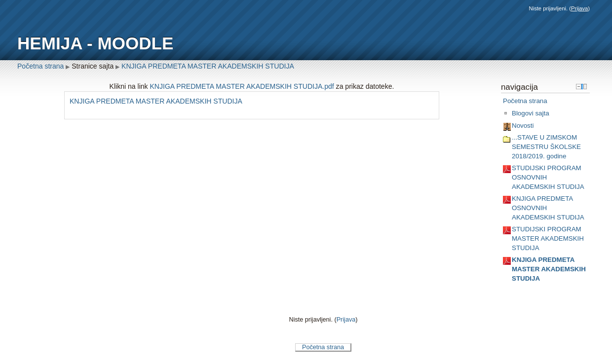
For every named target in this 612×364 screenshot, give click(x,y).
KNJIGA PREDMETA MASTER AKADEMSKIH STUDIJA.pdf (242, 86)
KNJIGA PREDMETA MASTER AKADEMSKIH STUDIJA (208, 66)
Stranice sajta (93, 66)
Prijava (579, 8)
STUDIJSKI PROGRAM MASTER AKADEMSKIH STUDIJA (548, 238)
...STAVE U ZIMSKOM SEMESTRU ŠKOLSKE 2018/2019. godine (546, 146)
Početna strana (40, 66)
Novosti (523, 126)
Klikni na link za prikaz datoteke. (252, 86)
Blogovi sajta (531, 113)
